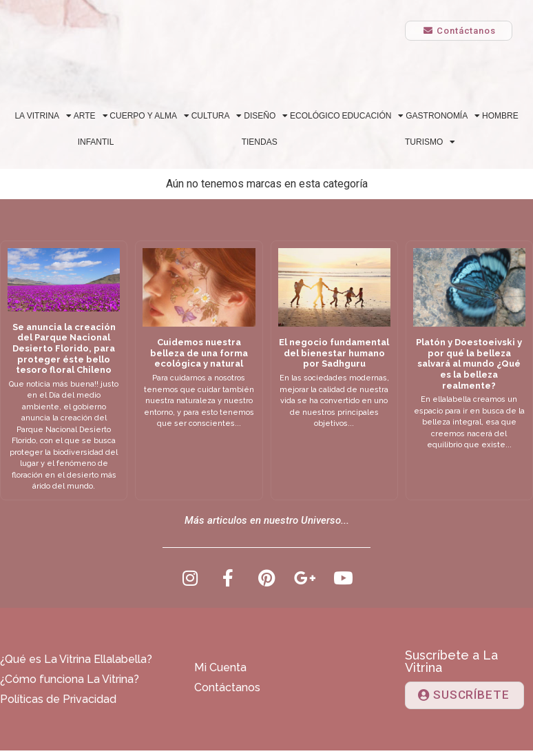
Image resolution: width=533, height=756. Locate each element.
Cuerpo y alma (149, 116)
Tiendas (260, 142)
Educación (373, 116)
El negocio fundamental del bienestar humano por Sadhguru (334, 353)
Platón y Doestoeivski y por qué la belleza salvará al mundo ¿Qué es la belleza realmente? (469, 364)
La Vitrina (43, 116)
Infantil (96, 142)
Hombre (500, 116)
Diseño (266, 116)
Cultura (217, 116)
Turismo (430, 142)
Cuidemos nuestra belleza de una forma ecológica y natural (199, 353)
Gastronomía (443, 116)
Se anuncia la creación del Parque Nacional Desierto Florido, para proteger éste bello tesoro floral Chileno (64, 348)
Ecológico (315, 116)
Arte (91, 116)
